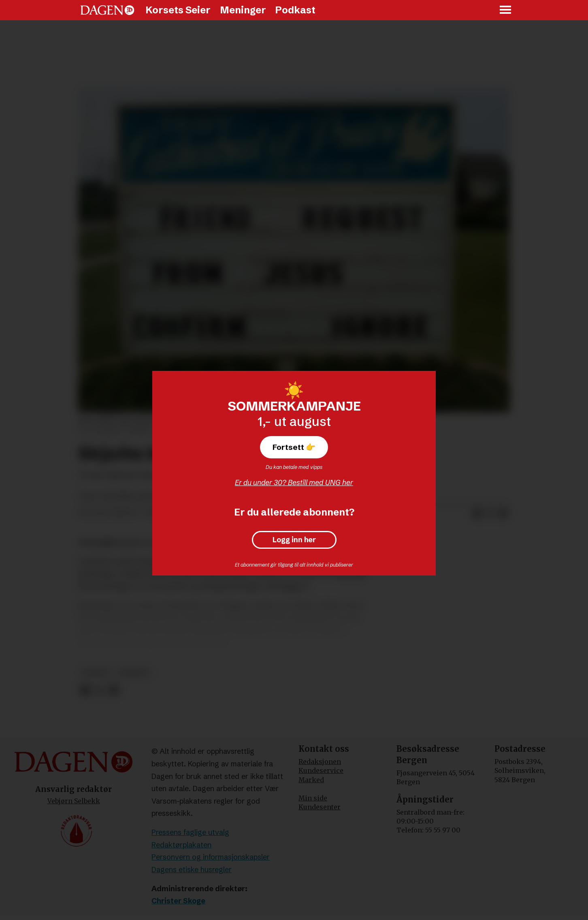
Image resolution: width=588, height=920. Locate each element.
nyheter (134, 673)
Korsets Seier (178, 10)
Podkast (295, 10)
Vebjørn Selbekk (74, 801)
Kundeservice (321, 770)
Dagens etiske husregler (192, 870)
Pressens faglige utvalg (190, 832)
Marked (311, 780)
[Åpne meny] (506, 10)
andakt (96, 673)
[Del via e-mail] (503, 513)
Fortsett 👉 (294, 447)
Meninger (243, 10)
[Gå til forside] (107, 10)
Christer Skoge (178, 901)
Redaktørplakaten (181, 845)
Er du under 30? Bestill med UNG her (294, 482)
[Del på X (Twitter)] (490, 513)
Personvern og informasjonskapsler (211, 857)
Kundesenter (320, 807)
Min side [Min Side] (313, 798)
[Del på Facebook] (477, 513)
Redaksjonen (320, 762)
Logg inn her (294, 540)
